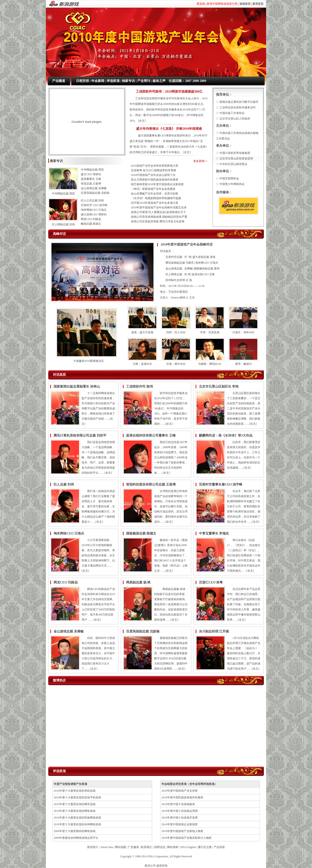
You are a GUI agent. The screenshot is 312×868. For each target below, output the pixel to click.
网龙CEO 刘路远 (91, 219)
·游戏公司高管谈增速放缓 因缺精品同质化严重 (159, 217)
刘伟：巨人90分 (176, 332)
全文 (142, 121)
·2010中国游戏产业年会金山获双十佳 (153, 175)
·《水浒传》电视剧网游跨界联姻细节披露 (156, 198)
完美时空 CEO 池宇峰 (94, 205)
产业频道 (59, 81)
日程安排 (83, 81)
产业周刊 (144, 81)
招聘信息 (160, 847)
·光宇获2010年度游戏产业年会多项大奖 (154, 203)
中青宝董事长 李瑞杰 (214, 533)
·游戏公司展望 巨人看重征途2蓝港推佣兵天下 (158, 212)
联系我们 (146, 847)
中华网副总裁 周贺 (63, 194)
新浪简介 (93, 847)
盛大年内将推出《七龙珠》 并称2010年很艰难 (169, 129)
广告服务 (134, 847)
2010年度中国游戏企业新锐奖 (180, 824)
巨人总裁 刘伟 (64, 484)
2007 (188, 81)
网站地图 (121, 847)
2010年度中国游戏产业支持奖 (180, 791)
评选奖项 (113, 81)
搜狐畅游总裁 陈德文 (141, 533)
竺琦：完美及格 (210, 332)
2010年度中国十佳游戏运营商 (180, 811)
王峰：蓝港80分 (142, 364)
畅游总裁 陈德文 (91, 224)
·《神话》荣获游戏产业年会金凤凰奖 (153, 189)
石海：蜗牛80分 (176, 364)
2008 (196, 81)
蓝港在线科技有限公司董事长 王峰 (151, 436)
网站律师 (173, 847)
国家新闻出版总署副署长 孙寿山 (77, 387)
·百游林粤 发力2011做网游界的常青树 (153, 170)
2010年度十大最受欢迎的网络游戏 (75, 811)
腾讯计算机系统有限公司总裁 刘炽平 (80, 436)
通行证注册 (205, 847)
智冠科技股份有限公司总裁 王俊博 (151, 484)
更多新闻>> (201, 161)
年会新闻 (98, 81)
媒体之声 (159, 81)
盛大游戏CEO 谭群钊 (94, 214)
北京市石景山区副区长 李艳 (219, 387)
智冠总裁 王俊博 (91, 184)
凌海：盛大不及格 (142, 332)
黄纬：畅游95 (243, 364)
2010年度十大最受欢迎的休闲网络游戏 (77, 824)
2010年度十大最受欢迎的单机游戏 (75, 791)
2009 (203, 81)
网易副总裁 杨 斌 (138, 582)
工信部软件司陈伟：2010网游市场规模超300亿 (169, 92)
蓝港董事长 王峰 (91, 179)
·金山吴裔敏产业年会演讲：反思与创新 (154, 194)
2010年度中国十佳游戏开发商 (180, 818)
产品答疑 (219, 847)
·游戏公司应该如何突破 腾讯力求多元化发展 (157, 221)
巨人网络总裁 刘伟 (63, 224)
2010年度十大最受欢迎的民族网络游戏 (77, 818)
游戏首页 (245, 4)
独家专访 (128, 81)
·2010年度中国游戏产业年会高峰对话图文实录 (158, 207)
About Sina (107, 847)
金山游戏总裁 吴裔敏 (94, 188)
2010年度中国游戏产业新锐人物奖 (182, 831)
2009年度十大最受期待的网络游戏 (75, 831)
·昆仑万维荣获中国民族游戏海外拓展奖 (154, 180)
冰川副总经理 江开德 (214, 631)
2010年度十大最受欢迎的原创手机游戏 (77, 797)
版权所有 (162, 866)
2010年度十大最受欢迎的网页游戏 (75, 804)
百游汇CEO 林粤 (211, 582)
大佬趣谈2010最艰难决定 (89, 361)
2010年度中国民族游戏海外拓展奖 (182, 797)
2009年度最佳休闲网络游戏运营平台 (76, 838)
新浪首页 (258, 4)
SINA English (188, 847)
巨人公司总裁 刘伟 (92, 201)
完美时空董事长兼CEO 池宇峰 (221, 484)
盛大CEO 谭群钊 (91, 174)
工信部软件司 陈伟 (140, 387)
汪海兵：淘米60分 (243, 332)
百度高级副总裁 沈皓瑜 (95, 193)
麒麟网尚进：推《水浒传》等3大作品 (226, 436)
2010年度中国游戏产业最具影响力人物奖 (187, 838)
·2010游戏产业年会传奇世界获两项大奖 (154, 166)
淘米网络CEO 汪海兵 (94, 210)
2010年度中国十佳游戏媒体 (178, 804)
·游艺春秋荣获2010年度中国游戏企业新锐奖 (157, 184)
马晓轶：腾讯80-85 (210, 364)
